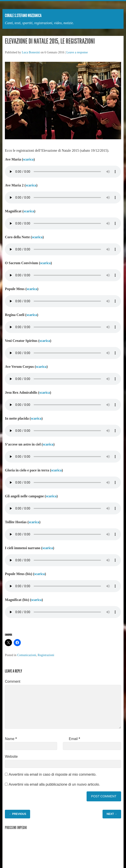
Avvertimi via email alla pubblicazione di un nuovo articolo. (54, 784)
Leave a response (77, 52)
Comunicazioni (27, 655)
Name (11, 739)
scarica (28, 159)
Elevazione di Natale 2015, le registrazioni (50, 41)
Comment (13, 681)
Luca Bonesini (31, 52)
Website (11, 757)
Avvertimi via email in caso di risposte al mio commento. (52, 774)
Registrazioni (46, 655)
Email (75, 739)
